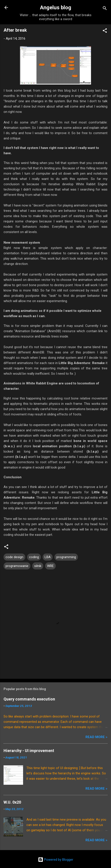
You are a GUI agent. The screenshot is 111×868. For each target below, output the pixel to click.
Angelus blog (56, 8)
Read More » (96, 737)
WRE (50, 566)
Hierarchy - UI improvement (29, 751)
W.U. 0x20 (12, 802)
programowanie (17, 566)
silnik (38, 566)
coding (34, 557)
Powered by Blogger (56, 860)
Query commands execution (29, 699)
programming (66, 557)
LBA (48, 557)
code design (14, 557)
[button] (105, 31)
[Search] (105, 9)
